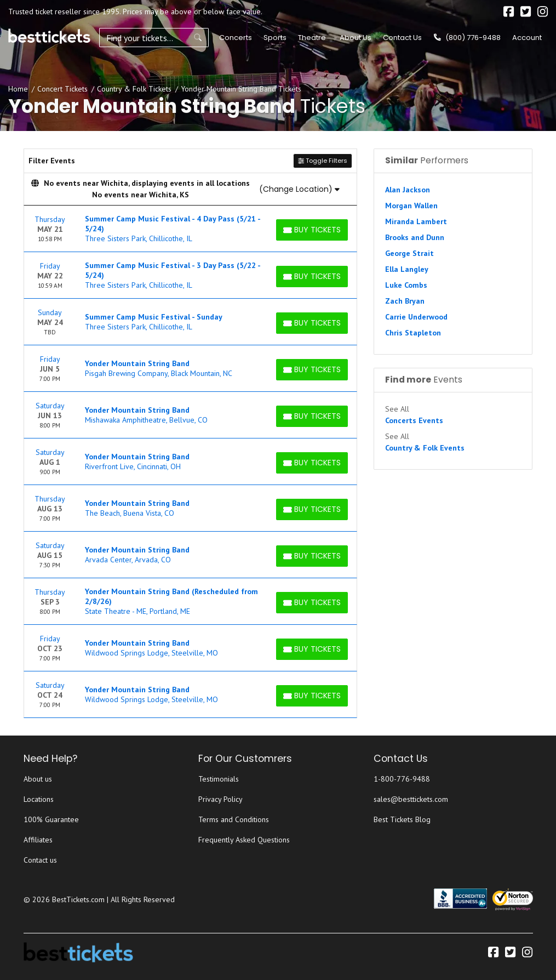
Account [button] (527, 38)
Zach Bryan (405, 301)
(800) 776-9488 (467, 38)
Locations (39, 799)
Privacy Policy (220, 799)
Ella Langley (407, 269)
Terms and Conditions (234, 819)
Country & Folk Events (425, 448)
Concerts (236, 38)
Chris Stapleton (413, 333)
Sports (275, 38)
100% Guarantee (51, 819)
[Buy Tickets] (312, 230)
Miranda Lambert (416, 221)
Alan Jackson (408, 190)
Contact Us (402, 38)
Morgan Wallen (411, 206)
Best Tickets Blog (402, 819)
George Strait (409, 253)
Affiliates (38, 840)
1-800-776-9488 (402, 779)
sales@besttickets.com (411, 799)
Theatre (312, 38)
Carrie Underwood (416, 317)
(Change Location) (299, 189)
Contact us (40, 860)
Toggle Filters (323, 161)
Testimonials (219, 779)
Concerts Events (414, 420)
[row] (191, 229)
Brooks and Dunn (415, 237)
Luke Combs (406, 285)
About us (38, 779)
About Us (356, 38)
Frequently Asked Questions (244, 840)
